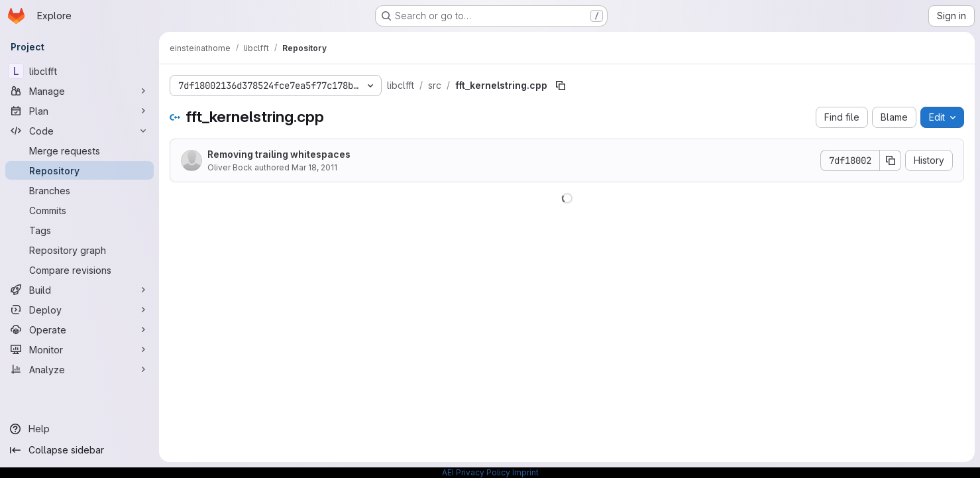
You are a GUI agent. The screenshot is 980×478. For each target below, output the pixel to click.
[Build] (80, 290)
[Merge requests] (80, 150)
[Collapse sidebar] (80, 450)
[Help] (80, 429)
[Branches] (80, 190)
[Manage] (80, 91)
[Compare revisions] (80, 270)
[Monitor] (80, 349)
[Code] (80, 131)
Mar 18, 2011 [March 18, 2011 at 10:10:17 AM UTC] (314, 167)
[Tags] (80, 230)
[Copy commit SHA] (891, 160)
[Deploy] (80, 310)
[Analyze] (80, 369)
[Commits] (80, 210)
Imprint (525, 472)
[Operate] (80, 329)
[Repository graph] (80, 250)
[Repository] (80, 170)
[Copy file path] (561, 86)
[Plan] (80, 111)
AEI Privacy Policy (476, 472)
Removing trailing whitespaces (279, 154)
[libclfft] (80, 71)
